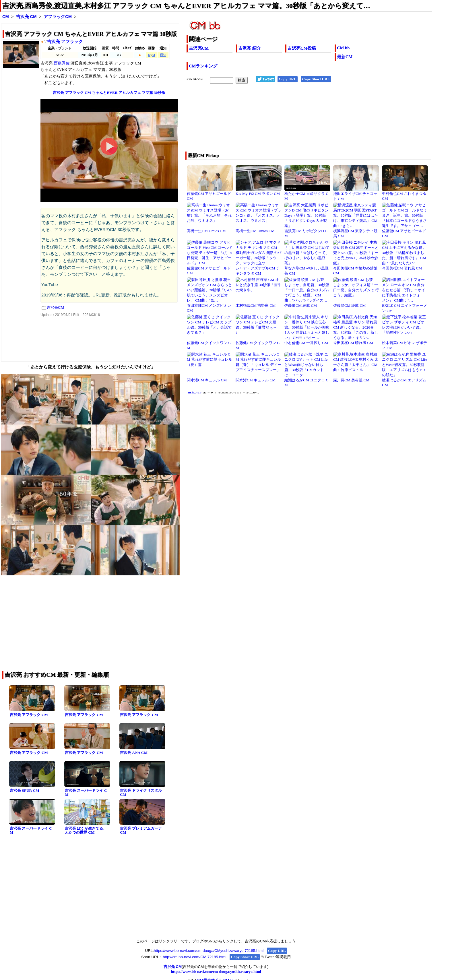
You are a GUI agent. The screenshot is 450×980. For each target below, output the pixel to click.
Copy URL (288, 79)
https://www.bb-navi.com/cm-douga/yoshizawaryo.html (216, 972)
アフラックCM (58, 17)
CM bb (343, 48)
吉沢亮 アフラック (65, 42)
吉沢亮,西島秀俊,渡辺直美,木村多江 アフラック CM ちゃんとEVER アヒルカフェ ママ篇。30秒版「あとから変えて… (186, 6)
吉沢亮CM (199, 48)
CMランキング (203, 66)
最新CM (345, 57)
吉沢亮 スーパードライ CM (86, 793)
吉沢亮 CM (26, 17)
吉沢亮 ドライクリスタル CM (141, 793)
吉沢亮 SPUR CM (25, 790)
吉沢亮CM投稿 (302, 48)
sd (153, 55)
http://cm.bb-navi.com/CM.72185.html (194, 957)
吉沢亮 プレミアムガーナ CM (141, 830)
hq (150, 55)
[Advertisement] (285, 121)
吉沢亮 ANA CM (134, 753)
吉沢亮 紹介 (250, 48)
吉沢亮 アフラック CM (29, 715)
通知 (163, 55)
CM (6, 17)
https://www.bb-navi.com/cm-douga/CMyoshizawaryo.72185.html (209, 951)
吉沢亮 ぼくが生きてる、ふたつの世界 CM (86, 830)
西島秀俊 (62, 63)
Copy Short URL (316, 79)
